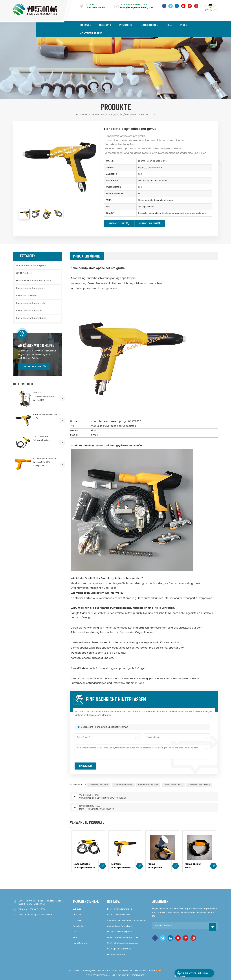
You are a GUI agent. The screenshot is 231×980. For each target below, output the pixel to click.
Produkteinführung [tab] (87, 256)
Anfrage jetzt (117, 223)
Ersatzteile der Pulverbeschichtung (34, 281)
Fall (169, 25)
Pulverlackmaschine (27, 296)
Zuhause (85, 25)
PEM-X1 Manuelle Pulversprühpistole (41, 438)
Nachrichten (149, 25)
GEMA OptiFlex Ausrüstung (119, 949)
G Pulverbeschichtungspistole (32, 266)
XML (114, 975)
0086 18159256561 (95, 8)
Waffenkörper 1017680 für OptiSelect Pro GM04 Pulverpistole (44, 462)
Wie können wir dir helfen (36, 346)
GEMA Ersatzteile (25, 273)
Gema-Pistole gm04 (173, 785)
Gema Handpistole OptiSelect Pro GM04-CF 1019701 (158, 866)
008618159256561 (38, 909)
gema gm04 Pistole (123, 785)
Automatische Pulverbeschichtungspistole (126, 921)
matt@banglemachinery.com (137, 8)
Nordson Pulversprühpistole (120, 909)
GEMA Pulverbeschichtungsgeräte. (123, 943)
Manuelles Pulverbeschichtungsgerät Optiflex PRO (45, 396)
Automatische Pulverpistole (120, 926)
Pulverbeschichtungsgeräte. (31, 288)
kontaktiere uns (91, 33)
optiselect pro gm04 (99, 785)
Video (184, 25)
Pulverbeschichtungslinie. (29, 311)
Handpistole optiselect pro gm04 (112, 733)
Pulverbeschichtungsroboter (31, 318)
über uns (105, 25)
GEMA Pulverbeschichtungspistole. (123, 937)
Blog (88, 975)
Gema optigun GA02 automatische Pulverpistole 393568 (193, 866)
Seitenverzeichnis (101, 975)
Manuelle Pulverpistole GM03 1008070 (122, 866)
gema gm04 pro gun (148, 785)
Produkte (126, 25)
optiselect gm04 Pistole (199, 785)
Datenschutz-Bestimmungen (132, 975)
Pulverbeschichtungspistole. (31, 303)
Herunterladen (148, 223)
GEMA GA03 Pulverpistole (119, 915)
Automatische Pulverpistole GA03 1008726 (85, 866)
